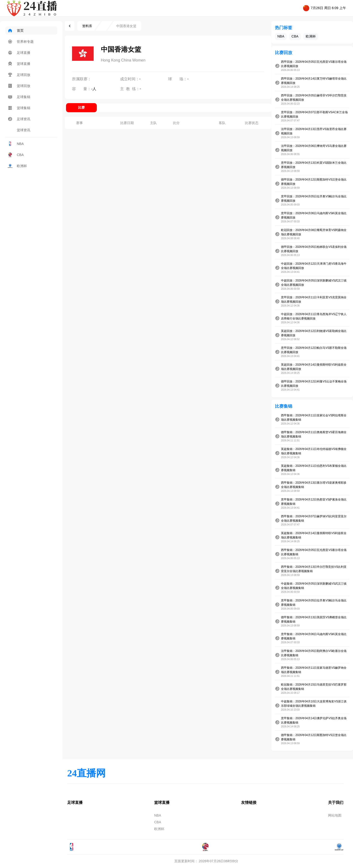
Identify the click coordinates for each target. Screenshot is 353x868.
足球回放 (19, 75)
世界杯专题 (21, 42)
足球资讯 (19, 119)
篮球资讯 (19, 130)
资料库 (87, 26)
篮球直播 (19, 64)
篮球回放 (19, 86)
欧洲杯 (17, 166)
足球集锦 (19, 97)
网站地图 (335, 815)
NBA (16, 144)
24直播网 (86, 773)
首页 (16, 31)
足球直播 (19, 53)
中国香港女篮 (126, 26)
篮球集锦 (19, 108)
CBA (16, 155)
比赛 (81, 107)
